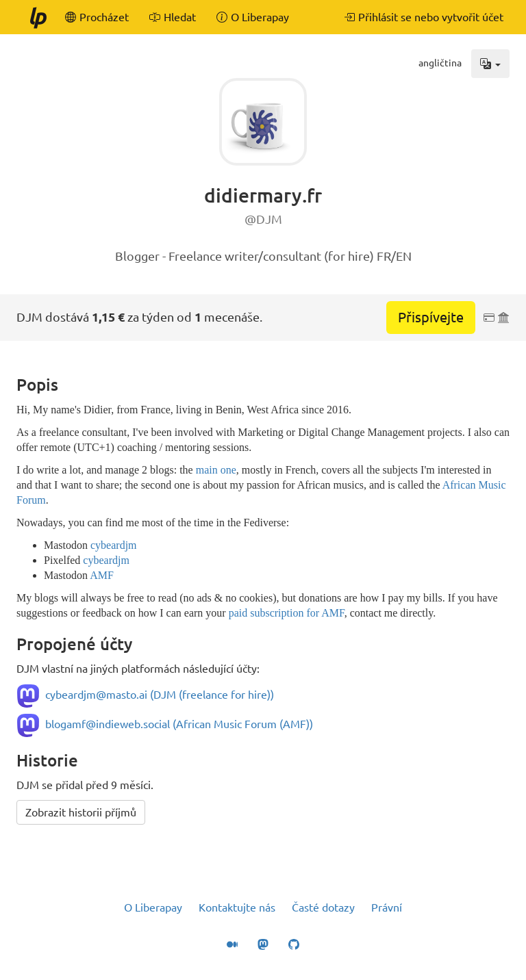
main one (216, 470)
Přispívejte (431, 317)
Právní (387, 907)
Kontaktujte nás (237, 907)
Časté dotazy (323, 907)
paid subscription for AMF (287, 613)
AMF (102, 575)
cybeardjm (114, 545)
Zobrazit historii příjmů (81, 812)
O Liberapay (153, 907)
